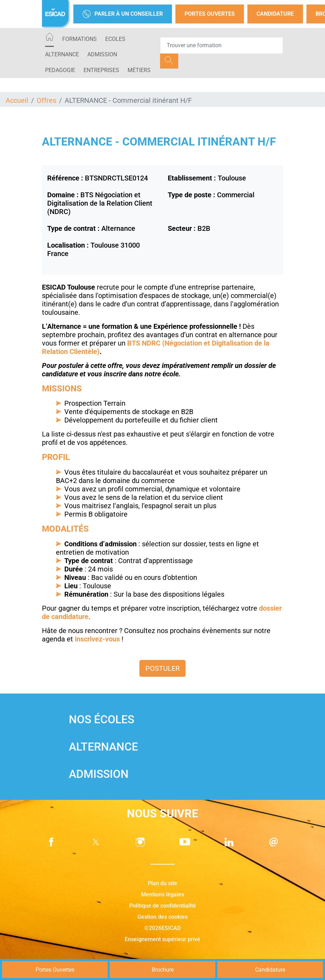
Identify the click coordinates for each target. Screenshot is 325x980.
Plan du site (162, 883)
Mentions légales (163, 894)
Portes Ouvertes (210, 14)
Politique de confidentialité (163, 906)
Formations (80, 39)
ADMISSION (102, 54)
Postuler (162, 668)
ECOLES (115, 39)
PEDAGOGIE (60, 70)
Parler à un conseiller (123, 14)
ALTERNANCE (62, 54)
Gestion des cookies (162, 917)
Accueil (17, 100)
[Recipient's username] (222, 45)
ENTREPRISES (101, 70)
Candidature (275, 14)
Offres (46, 100)
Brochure (163, 970)
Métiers (139, 70)
